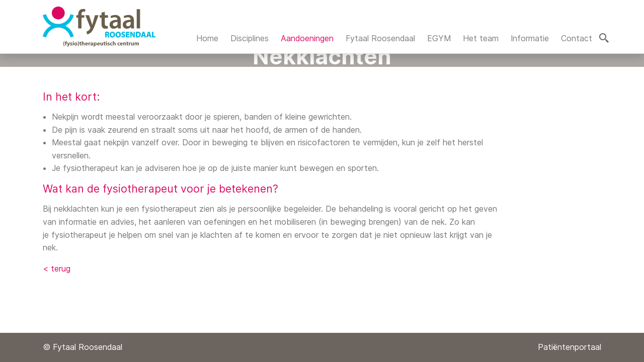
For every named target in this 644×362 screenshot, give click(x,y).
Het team (481, 38)
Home (207, 38)
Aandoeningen (307, 38)
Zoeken (604, 38)
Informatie (530, 38)
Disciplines (250, 38)
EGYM (439, 38)
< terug (57, 268)
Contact (577, 38)
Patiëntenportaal (570, 347)
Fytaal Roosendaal (380, 38)
